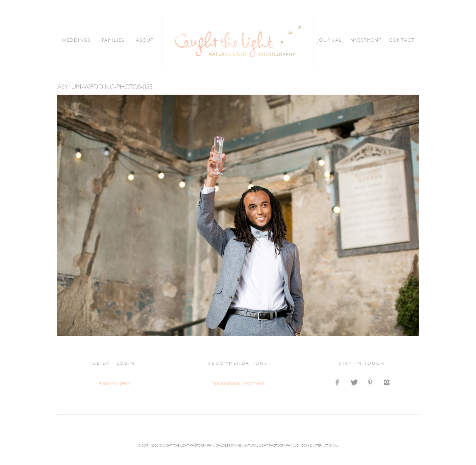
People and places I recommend (238, 383)
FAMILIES (114, 41)
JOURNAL (329, 41)
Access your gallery (114, 383)
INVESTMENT (364, 41)
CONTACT (400, 41)
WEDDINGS (78, 41)
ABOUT (145, 41)
